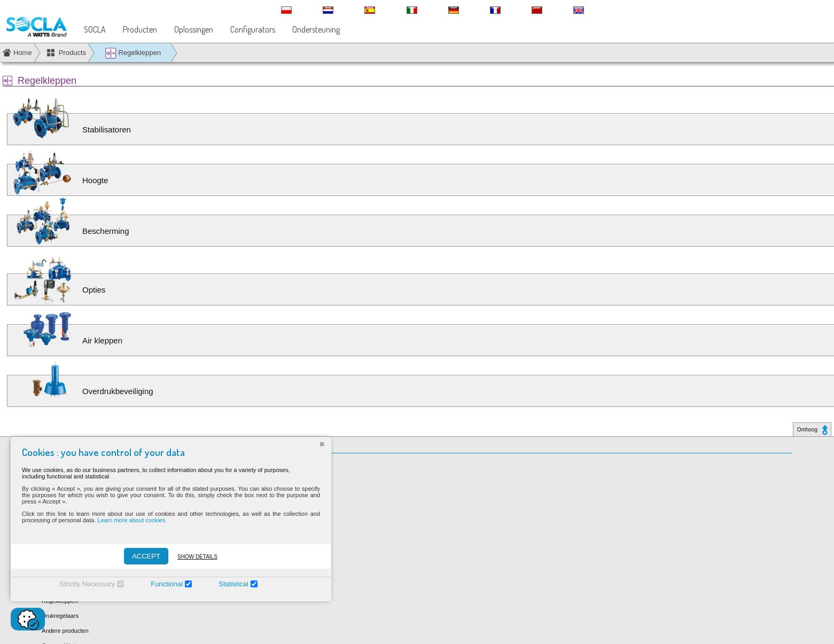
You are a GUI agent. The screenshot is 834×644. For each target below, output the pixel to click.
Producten (140, 29)
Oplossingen (194, 29)
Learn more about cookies (131, 520)
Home (23, 53)
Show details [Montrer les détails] (197, 557)
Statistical (233, 584)
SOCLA (95, 29)
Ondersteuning (316, 29)
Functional (167, 584)
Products (72, 53)
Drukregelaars (60, 616)
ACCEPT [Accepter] (146, 556)
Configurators (253, 29)
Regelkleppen (133, 53)
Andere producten (65, 631)
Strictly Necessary (87, 584)
